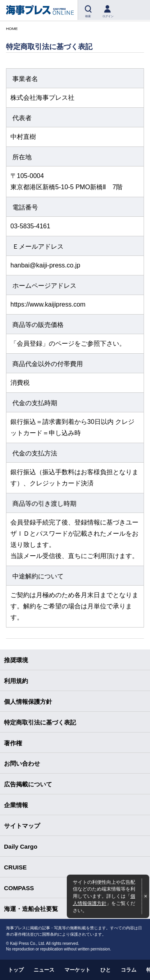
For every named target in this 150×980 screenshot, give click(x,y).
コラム (129, 970)
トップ (16, 970)
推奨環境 (16, 660)
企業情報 (16, 805)
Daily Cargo (21, 846)
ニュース (44, 970)
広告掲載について (28, 784)
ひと (106, 970)
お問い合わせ (22, 763)
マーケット (77, 970)
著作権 (13, 743)
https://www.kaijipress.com (48, 304)
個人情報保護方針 (28, 702)
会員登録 (30, 343)
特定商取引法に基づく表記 (40, 722)
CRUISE (15, 867)
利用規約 (16, 681)
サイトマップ (22, 826)
